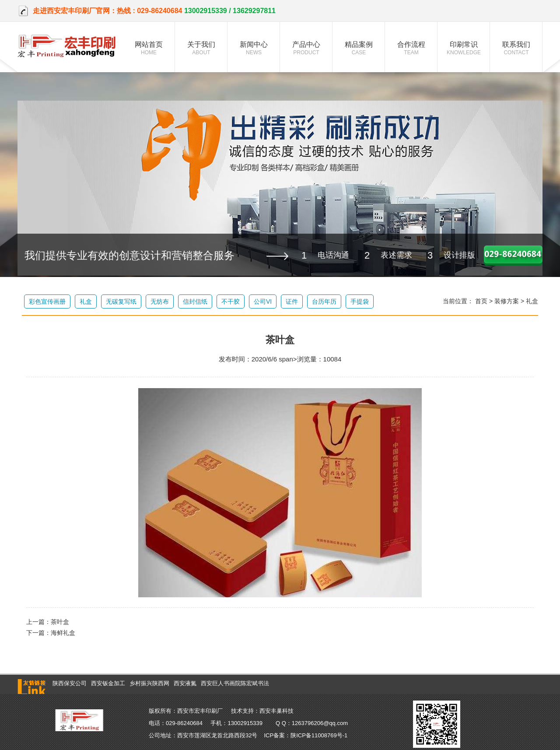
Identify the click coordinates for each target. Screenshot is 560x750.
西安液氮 (185, 683)
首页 (481, 301)
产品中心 (306, 48)
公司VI (263, 301)
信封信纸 (195, 301)
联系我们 (516, 48)
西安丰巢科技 (276, 711)
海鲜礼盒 (63, 633)
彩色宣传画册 (47, 301)
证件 (292, 301)
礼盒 (86, 301)
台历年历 (324, 301)
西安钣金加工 (108, 683)
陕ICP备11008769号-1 (319, 735)
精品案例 (359, 48)
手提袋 (360, 301)
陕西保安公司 (70, 683)
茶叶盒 (60, 622)
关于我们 (201, 48)
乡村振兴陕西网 (149, 683)
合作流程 (411, 48)
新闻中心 (254, 48)
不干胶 (231, 301)
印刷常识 (464, 48)
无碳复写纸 (121, 301)
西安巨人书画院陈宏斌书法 (235, 683)
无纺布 (160, 301)
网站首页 (149, 48)
